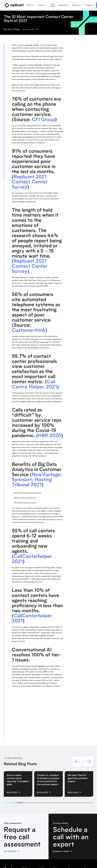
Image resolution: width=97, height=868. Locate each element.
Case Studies (53, 5)
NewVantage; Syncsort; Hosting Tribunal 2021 (37, 480)
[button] (31, 5)
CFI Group (43, 120)
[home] (14, 5)
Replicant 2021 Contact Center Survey (30, 182)
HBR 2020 (50, 436)
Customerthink (29, 331)
